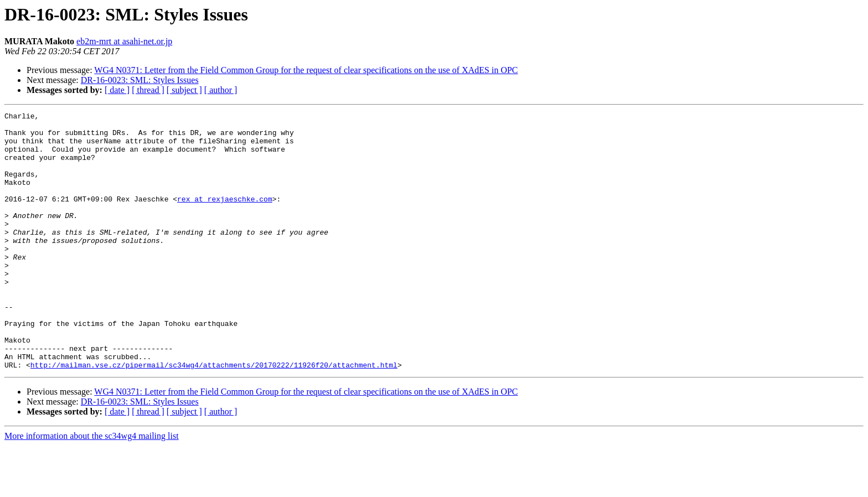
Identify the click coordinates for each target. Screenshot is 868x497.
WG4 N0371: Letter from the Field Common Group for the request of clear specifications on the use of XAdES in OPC (306, 70)
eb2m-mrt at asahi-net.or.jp (124, 41)
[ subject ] (184, 90)
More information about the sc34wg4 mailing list (92, 487)
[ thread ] (148, 90)
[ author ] (221, 90)
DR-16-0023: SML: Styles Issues (140, 80)
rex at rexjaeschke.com (225, 217)
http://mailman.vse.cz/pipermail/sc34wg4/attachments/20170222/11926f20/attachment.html (214, 416)
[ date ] (117, 90)
